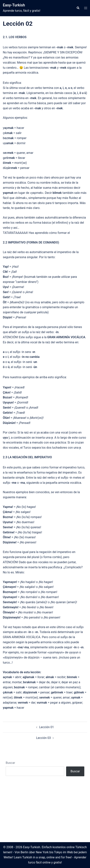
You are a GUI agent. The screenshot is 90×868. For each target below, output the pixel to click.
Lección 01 (47, 727)
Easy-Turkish (14, 5)
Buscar (10, 763)
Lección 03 (44, 738)
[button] (78, 8)
